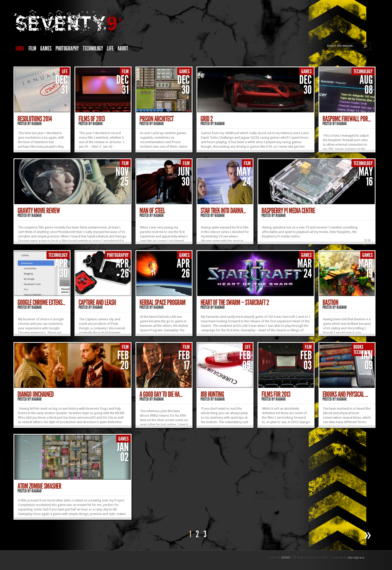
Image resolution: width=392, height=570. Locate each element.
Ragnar (37, 124)
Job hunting (212, 394)
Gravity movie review (39, 211)
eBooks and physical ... (345, 394)
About (123, 49)
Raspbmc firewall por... (347, 119)
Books (358, 347)
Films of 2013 (92, 119)
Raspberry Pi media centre (288, 211)
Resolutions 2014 (35, 119)
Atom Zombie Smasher (39, 486)
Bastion (330, 303)
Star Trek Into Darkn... (223, 211)
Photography (67, 49)
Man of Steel (152, 211)
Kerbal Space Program (162, 303)
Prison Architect (156, 119)
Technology (93, 49)
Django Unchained (35, 394)
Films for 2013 (276, 394)
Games (46, 49)
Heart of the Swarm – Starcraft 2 (235, 303)
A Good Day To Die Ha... (161, 394)
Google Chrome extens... (41, 303)
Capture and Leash (97, 303)
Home (20, 49)
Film (32, 49)
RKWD (286, 558)
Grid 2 (207, 119)
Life (110, 49)
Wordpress (356, 558)
